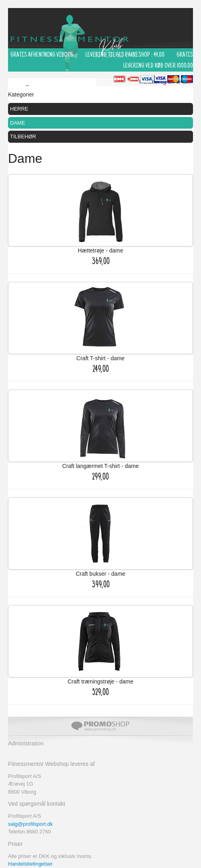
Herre (19, 109)
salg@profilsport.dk (30, 824)
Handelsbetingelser (30, 864)
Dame (18, 123)
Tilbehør (23, 136)
